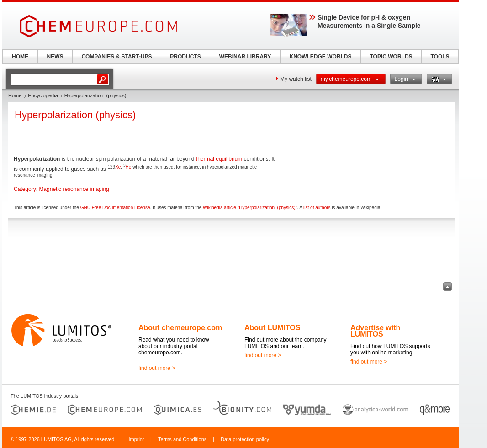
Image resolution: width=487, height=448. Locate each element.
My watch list (296, 79)
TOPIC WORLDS (391, 57)
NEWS (55, 57)
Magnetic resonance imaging (74, 189)
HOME (20, 57)
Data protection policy (245, 439)
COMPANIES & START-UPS (116, 57)
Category (25, 189)
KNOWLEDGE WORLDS (321, 57)
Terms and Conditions (182, 439)
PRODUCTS (185, 57)
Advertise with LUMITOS (375, 331)
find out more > (157, 368)
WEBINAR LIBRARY (245, 57)
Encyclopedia (43, 95)
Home (15, 95)
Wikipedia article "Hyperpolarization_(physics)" (250, 208)
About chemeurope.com (180, 328)
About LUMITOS (272, 328)
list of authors (317, 208)
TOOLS (440, 57)
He (129, 167)
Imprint (136, 439)
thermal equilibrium (219, 159)
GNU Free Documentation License (115, 208)
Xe (118, 167)
